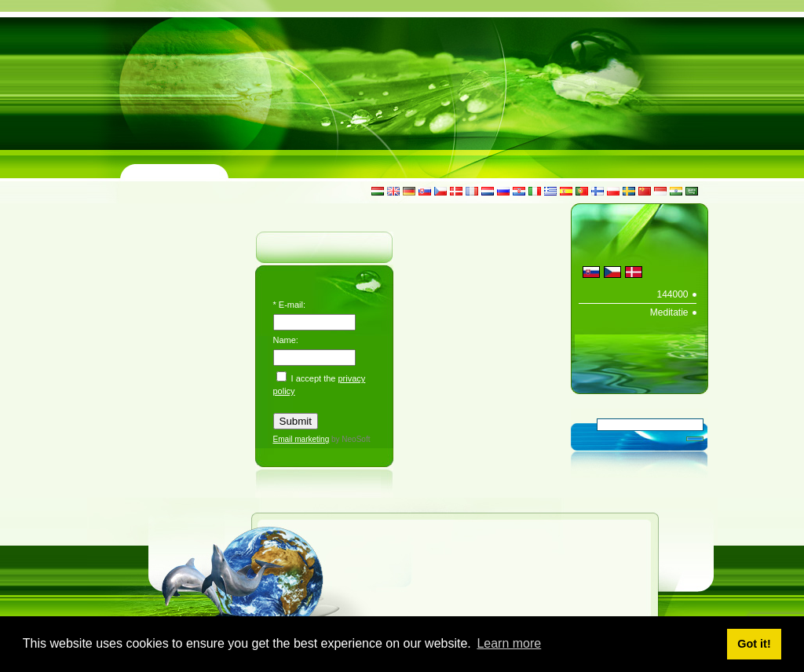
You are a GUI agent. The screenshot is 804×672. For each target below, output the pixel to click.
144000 (672, 294)
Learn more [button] (509, 643)
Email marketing (301, 439)
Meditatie (669, 312)
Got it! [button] (754, 644)
